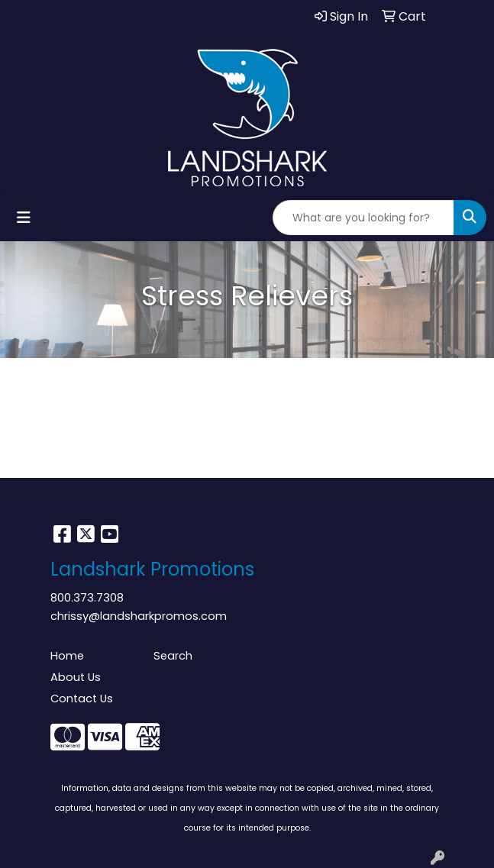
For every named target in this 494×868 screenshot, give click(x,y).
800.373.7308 (87, 598)
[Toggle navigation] (24, 218)
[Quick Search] (363, 218)
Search (173, 656)
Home (67, 656)
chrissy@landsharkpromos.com (139, 616)
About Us (76, 677)
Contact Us (82, 699)
